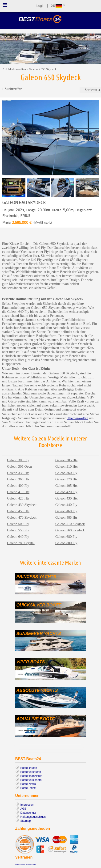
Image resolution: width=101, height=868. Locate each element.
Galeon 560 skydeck (70, 530)
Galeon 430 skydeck (22, 505)
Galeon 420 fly (66, 492)
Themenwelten (78, 418)
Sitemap (26, 821)
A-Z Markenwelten (14, 69)
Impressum (27, 805)
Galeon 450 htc (18, 511)
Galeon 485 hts (66, 517)
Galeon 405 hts (66, 486)
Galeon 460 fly (66, 511)
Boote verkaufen (31, 772)
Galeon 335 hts (18, 473)
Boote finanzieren (31, 776)
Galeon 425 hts (18, 498)
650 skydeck (49, 69)
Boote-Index (28, 788)
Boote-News (28, 784)
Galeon (33, 69)
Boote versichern (31, 780)
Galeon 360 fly (66, 473)
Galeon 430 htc (67, 498)
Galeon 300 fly (18, 460)
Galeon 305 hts (66, 460)
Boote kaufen (29, 768)
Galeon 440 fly (66, 505)
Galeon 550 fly (18, 530)
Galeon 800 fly (66, 543)
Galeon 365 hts (18, 479)
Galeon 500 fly (18, 524)
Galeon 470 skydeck (22, 517)
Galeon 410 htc (18, 492)
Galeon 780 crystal (21, 543)
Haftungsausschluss (33, 817)
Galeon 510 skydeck (70, 524)
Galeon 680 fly (66, 537)
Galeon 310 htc (67, 466)
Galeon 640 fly (18, 537)
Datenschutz (28, 813)
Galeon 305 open (20, 466)
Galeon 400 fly (18, 486)
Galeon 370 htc (67, 479)
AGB (23, 809)
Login (40, 6)
